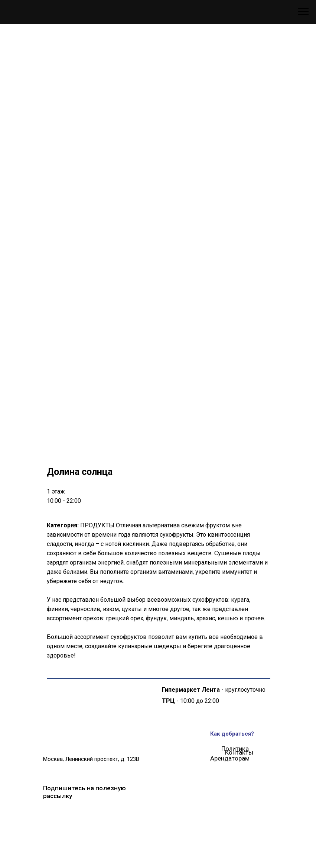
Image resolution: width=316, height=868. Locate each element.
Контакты (239, 752)
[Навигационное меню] (303, 12)
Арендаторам (230, 758)
